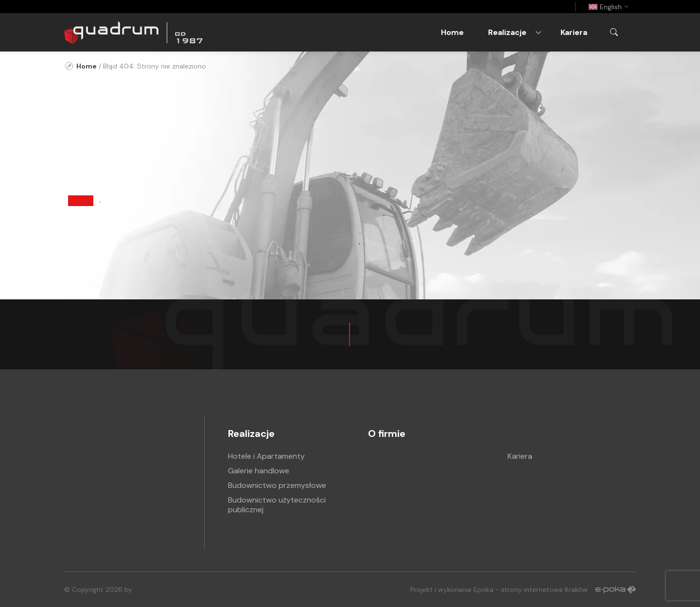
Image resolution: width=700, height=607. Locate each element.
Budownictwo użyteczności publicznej (277, 505)
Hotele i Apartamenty (266, 456)
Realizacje (507, 32)
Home (452, 32)
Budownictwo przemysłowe (277, 485)
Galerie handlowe (259, 471)
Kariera (574, 32)
